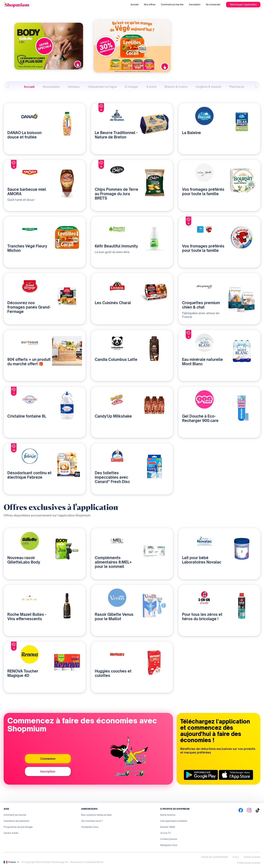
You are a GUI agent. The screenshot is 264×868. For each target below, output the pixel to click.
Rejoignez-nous (169, 845)
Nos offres (150, 4)
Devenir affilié (168, 827)
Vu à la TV (165, 833)
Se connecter (213, 4)
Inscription (195, 4)
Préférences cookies (249, 863)
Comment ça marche (172, 4)
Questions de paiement (16, 821)
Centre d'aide (11, 833)
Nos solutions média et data (96, 815)
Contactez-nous (90, 827)
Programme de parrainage (18, 827)
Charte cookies (252, 857)
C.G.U (236, 857)
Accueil (134, 4)
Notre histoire (168, 815)
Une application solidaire (174, 821)
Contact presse (169, 839)
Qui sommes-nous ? (92, 821)
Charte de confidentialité (214, 857)
